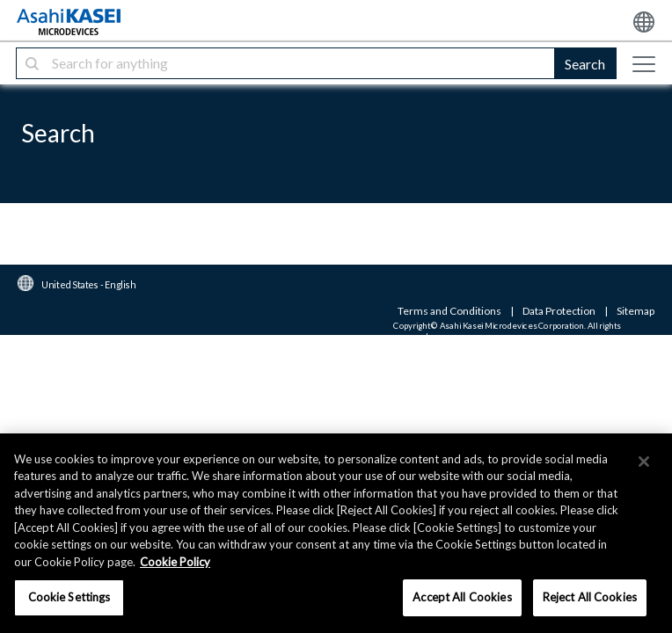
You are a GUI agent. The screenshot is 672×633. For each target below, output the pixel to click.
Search (585, 64)
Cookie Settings (69, 597)
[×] (644, 462)
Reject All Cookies (590, 597)
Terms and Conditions (449, 311)
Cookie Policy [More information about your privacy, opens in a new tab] (175, 562)
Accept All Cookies (462, 597)
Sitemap (635, 311)
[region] (336, 533)
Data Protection (559, 311)
